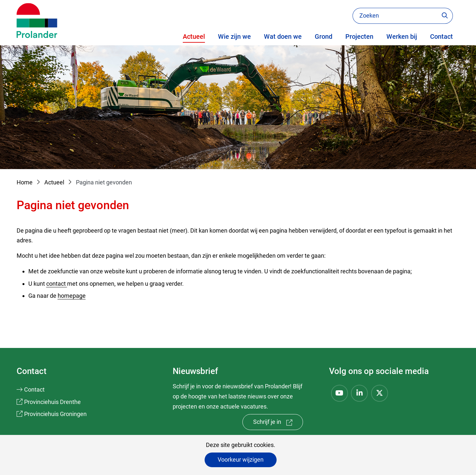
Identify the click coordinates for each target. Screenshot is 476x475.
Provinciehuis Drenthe (52, 402)
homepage (72, 296)
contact (57, 284)
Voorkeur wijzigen (241, 460)
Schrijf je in (278, 423)
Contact (441, 36)
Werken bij (402, 36)
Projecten (359, 36)
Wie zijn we (234, 36)
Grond (324, 36)
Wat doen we (283, 36)
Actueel (194, 36)
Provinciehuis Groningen (55, 414)
